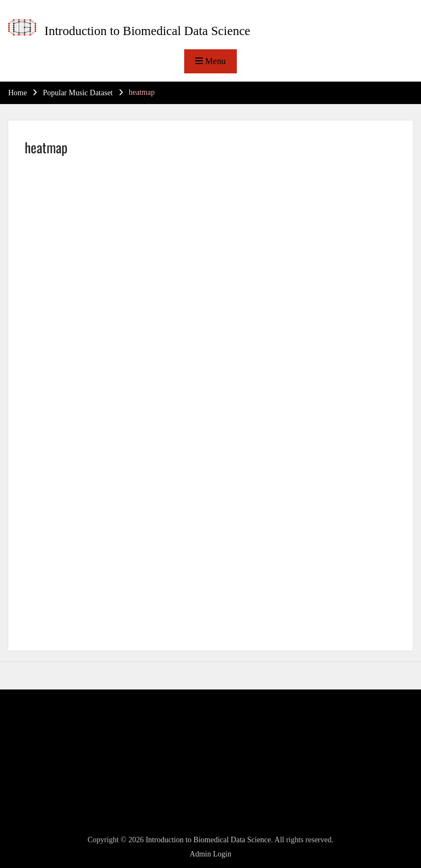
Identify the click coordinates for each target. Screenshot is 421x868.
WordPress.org (44, 791)
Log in (31, 749)
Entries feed (39, 763)
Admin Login (210, 854)
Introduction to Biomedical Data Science (147, 31)
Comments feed (45, 777)
